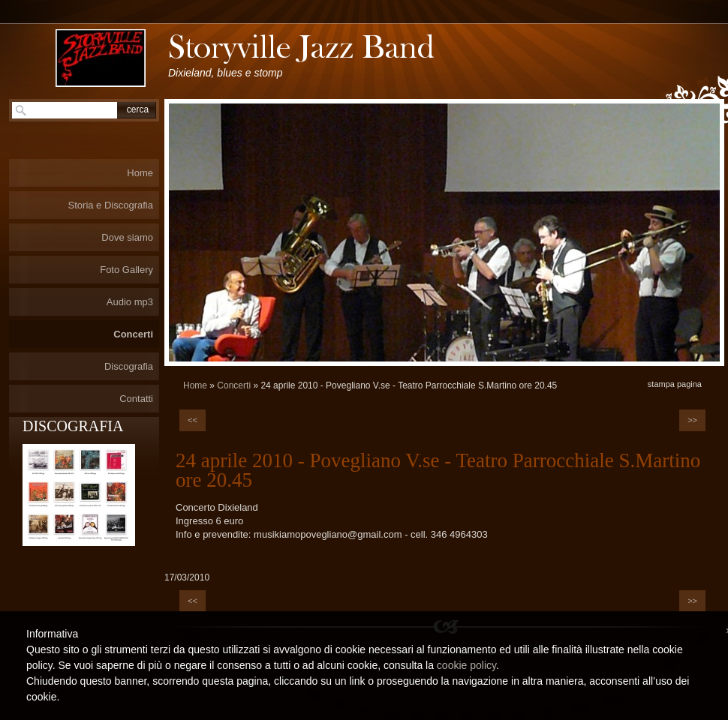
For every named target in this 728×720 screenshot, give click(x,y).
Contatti (136, 399)
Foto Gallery (126, 270)
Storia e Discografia (111, 205)
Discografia (129, 366)
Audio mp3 (130, 302)
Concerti (234, 385)
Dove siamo (127, 237)
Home (195, 385)
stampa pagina (675, 384)
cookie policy (466, 665)
